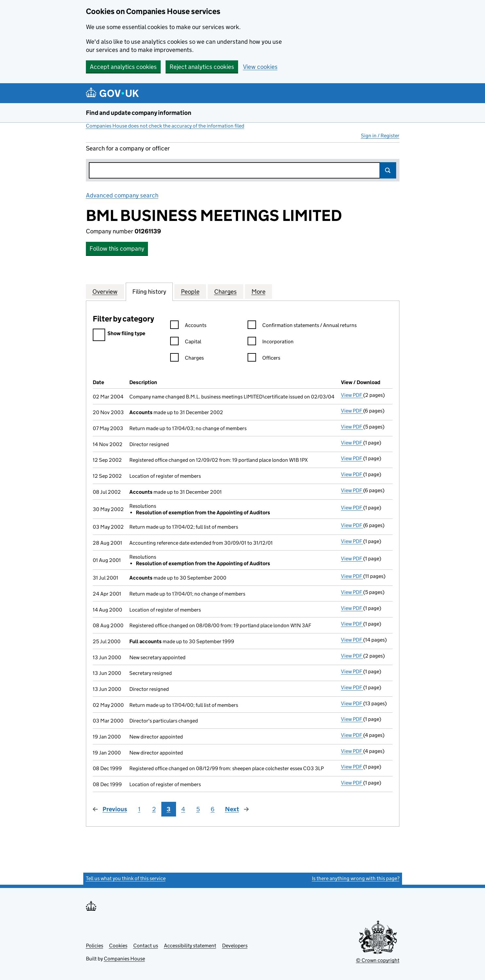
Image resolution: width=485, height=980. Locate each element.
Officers (264, 359)
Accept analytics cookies (123, 67)
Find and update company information (139, 113)
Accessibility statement (190, 946)
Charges (187, 359)
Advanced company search (122, 195)
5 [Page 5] (198, 809)
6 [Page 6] (213, 809)
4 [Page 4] (183, 809)
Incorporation (271, 342)
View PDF (352, 395)
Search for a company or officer (128, 148)
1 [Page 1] (139, 809)
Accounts (188, 326)
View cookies (260, 67)
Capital (186, 342)
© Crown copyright (378, 960)
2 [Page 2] (154, 809)
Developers (235, 946)
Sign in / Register (380, 136)
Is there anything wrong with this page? (356, 878)
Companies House (124, 959)
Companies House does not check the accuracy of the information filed (165, 126)
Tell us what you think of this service (126, 878)
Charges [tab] (226, 291)
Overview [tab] (105, 291)
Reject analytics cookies (202, 67)
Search (388, 170)
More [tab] (259, 291)
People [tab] (190, 291)
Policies (95, 946)
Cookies (118, 946)
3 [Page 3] (169, 809)
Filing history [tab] (149, 291)
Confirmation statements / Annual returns (302, 326)
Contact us (146, 946)
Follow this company (117, 249)
